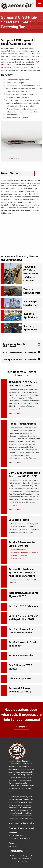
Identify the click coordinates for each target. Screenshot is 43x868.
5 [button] (19, 159)
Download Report (15, 413)
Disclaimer (14, 823)
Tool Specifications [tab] (20, 359)
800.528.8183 (13, 846)
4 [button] (17, 159)
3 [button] (14, 159)
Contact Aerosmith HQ (21, 828)
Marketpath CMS (21, 861)
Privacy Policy (28, 823)
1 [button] (10, 159)
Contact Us (21, 727)
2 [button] (12, 159)
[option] (21, 141)
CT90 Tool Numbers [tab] (20, 353)
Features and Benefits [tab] (14, 345)
